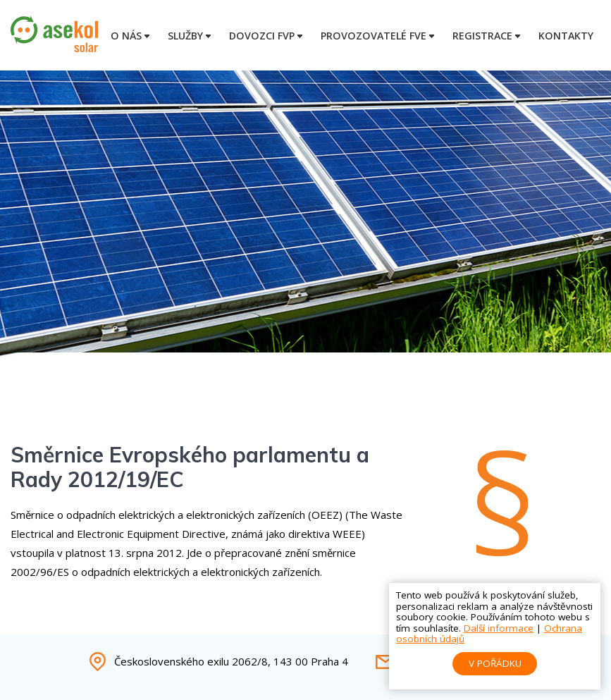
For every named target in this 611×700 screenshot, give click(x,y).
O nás (126, 36)
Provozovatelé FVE (374, 36)
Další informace (499, 628)
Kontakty (566, 36)
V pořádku (495, 663)
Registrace (482, 36)
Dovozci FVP (262, 36)
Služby (185, 36)
